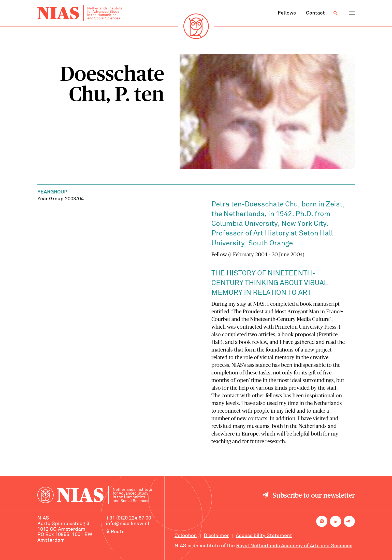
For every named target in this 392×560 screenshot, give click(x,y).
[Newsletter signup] (349, 521)
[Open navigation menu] (352, 13)
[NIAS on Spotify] (322, 521)
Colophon (186, 536)
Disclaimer (216, 536)
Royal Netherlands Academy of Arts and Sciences (294, 546)
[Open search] (336, 13)
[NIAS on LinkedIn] (336, 521)
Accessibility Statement (264, 536)
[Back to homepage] (80, 13)
